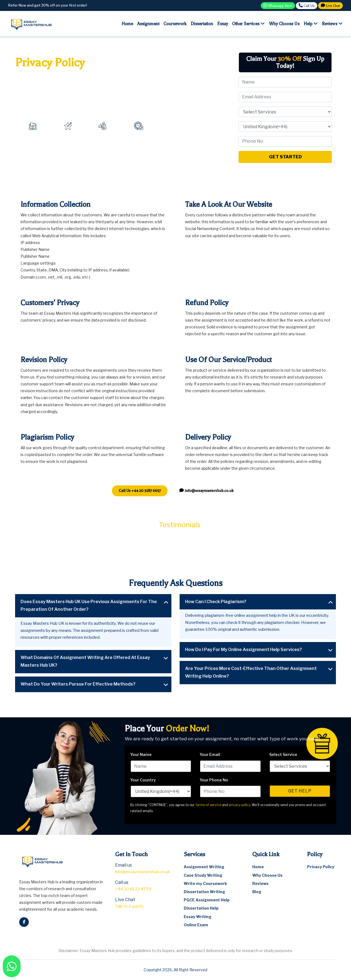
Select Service (283, 754)
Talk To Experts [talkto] (129, 906)
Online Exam (196, 925)
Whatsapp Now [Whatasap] (278, 5)
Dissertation (202, 24)
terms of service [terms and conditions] (208, 805)
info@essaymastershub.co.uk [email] (143, 872)
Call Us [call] (307, 5)
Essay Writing (198, 917)
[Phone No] (285, 141)
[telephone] (140, 491)
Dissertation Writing (204, 892)
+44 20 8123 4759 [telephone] (133, 889)
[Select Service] (285, 112)
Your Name (141, 754)
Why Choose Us (267, 875)
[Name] (285, 82)
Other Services (248, 24)
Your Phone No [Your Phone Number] (214, 780)
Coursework (175, 24)
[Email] (285, 97)
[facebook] (24, 922)
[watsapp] (12, 966)
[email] (206, 491)
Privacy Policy (321, 867)
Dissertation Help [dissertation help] (201, 908)
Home (127, 24)
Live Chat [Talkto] (330, 5)
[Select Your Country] (285, 127)
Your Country (143, 780)
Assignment (148, 24)
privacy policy (240, 805)
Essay (223, 24)
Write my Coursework (205, 883)
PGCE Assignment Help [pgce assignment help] (207, 900)
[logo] (32, 24)
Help (311, 24)
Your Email (210, 754)
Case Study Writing (203, 875)
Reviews (332, 24)
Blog (257, 892)
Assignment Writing (204, 867)
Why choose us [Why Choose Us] (284, 24)
